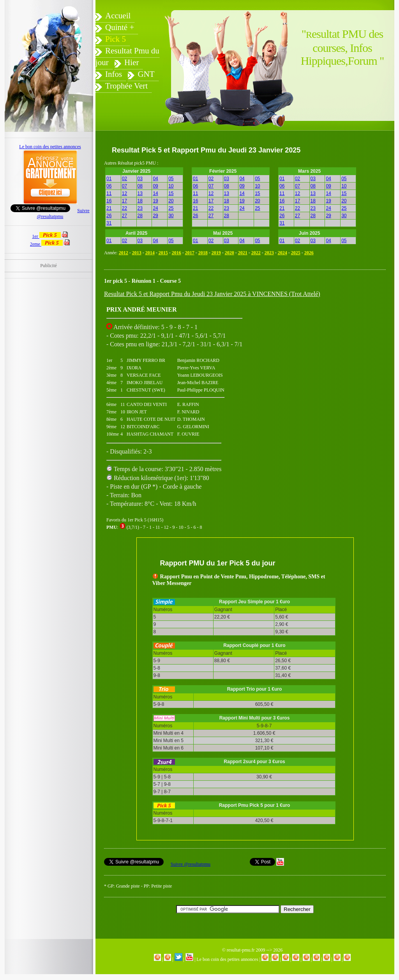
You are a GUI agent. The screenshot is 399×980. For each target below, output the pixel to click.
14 (155, 193)
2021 (243, 253)
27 (124, 216)
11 (109, 193)
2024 (282, 253)
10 (171, 186)
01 (109, 179)
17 (124, 201)
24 (155, 208)
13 (140, 193)
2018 (203, 253)
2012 (124, 253)
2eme (46, 244)
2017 (190, 253)
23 (140, 208)
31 (109, 223)
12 (124, 193)
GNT (146, 74)
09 (155, 186)
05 (171, 179)
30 (171, 216)
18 (140, 201)
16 (109, 201)
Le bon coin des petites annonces (227, 959)
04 (155, 179)
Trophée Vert (126, 86)
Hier (132, 62)
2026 (309, 253)
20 (171, 201)
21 (109, 208)
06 (109, 186)
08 (140, 186)
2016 (177, 253)
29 (155, 216)
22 (124, 208)
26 (109, 216)
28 (140, 216)
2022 (256, 253)
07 (124, 186)
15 (171, 193)
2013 (137, 253)
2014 (150, 253)
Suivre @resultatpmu (191, 864)
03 (140, 179)
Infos (114, 74)
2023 (269, 253)
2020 (230, 253)
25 (171, 208)
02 (124, 179)
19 (155, 201)
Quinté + (120, 27)
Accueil (118, 16)
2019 (216, 253)
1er (46, 236)
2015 (163, 253)
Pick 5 (116, 39)
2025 (296, 253)
